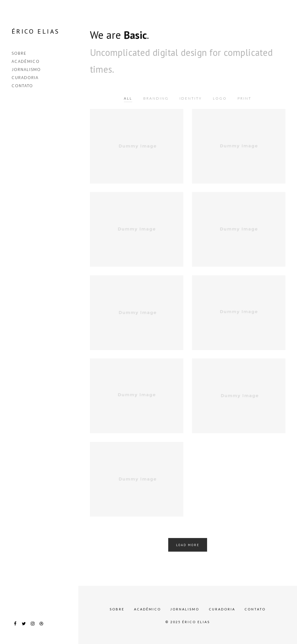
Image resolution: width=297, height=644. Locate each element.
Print (245, 98)
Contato (22, 86)
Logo (220, 98)
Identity (191, 98)
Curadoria (25, 78)
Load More (188, 545)
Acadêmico (26, 61)
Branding (156, 98)
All (128, 98)
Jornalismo (26, 69)
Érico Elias (36, 31)
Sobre (19, 53)
